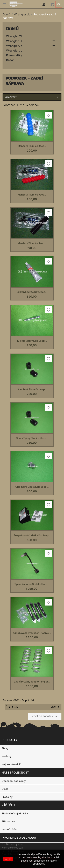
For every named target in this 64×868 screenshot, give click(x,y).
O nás (5, 789)
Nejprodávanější (11, 764)
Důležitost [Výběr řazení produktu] (32, 97)
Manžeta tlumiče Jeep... (32, 146)
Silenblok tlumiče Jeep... (32, 389)
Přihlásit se (8, 821)
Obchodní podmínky (14, 781)
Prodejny (7, 797)
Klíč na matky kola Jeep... (32, 341)
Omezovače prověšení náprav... (32, 633)
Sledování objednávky (15, 813)
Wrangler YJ (14, 36)
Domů (12, 29)
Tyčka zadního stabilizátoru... (32, 584)
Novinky (6, 756)
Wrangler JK (14, 46)
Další (55, 707)
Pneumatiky (14, 55)
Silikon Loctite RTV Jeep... (32, 292)
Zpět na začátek (45, 716)
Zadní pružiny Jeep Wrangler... (32, 682)
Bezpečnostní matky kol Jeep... (32, 535)
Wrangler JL (14, 51)
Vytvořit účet (10, 829)
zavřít (8, 859)
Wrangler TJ (14, 41)
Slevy (5, 748)
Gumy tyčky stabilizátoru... (32, 438)
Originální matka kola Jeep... (32, 487)
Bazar (10, 60)
